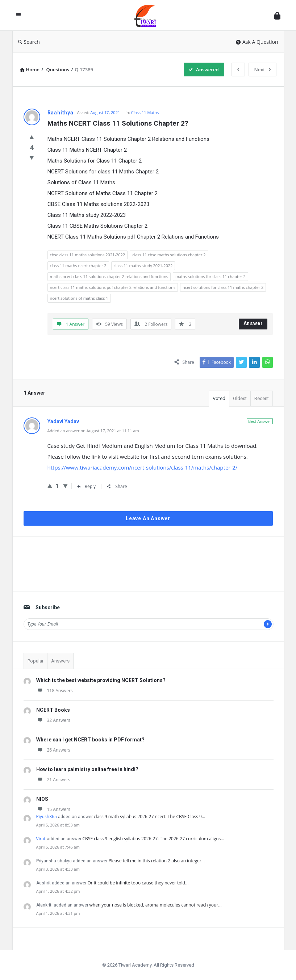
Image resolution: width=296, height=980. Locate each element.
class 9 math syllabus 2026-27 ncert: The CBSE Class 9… (149, 817)
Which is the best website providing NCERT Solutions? (101, 680)
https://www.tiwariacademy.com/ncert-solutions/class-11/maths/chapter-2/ (143, 467)
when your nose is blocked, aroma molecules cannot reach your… (156, 905)
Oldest (240, 398)
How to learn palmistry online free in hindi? (87, 769)
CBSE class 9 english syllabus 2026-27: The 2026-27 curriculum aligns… (153, 839)
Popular (36, 661)
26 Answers (53, 750)
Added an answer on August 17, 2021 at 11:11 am (93, 431)
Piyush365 (47, 817)
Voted (219, 398)
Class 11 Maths (145, 112)
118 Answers (55, 691)
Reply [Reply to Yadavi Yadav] (87, 486)
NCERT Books (53, 710)
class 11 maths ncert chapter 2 (78, 266)
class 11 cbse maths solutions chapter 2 (169, 255)
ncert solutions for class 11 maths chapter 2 (223, 287)
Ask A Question (257, 42)
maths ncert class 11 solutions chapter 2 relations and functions (109, 276)
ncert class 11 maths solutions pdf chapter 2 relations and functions (113, 287)
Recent (262, 398)
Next (262, 70)
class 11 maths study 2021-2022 (143, 266)
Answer (253, 323)
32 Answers (53, 720)
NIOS (42, 799)
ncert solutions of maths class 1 (79, 298)
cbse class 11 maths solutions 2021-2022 (88, 255)
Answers (60, 661)
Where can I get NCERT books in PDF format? (90, 740)
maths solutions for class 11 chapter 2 (210, 276)
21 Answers (53, 780)
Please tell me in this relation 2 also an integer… (157, 861)
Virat (41, 839)
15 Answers (53, 809)
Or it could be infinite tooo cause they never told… (138, 883)
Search (29, 42)
